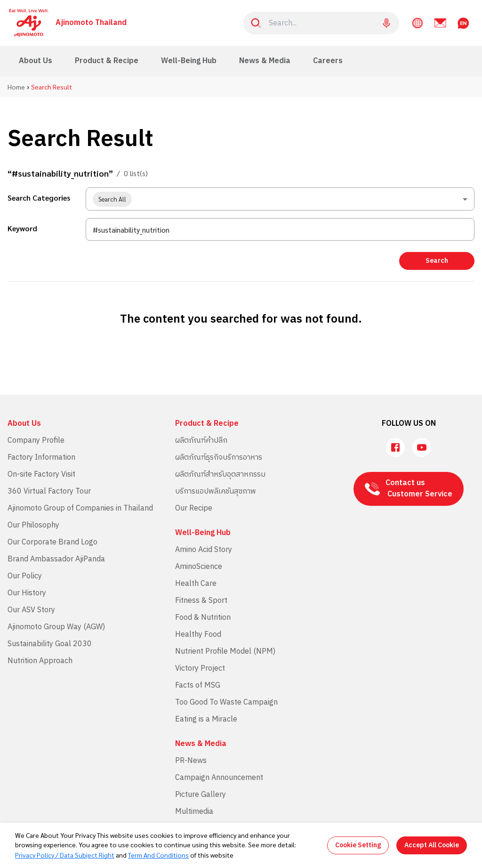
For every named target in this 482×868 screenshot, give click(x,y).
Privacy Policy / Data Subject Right (65, 855)
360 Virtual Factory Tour (49, 491)
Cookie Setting (358, 845)
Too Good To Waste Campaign (226, 702)
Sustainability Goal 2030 (50, 644)
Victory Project (200, 669)
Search (437, 261)
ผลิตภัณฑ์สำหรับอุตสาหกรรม (220, 475)
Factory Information (41, 458)
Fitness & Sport (201, 601)
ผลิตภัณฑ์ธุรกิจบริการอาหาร (219, 458)
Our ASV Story (31, 610)
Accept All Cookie (432, 845)
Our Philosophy (33, 525)
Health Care (196, 584)
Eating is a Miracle (206, 719)
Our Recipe (194, 508)
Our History (27, 593)
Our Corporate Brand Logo (52, 542)
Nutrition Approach (40, 661)
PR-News (191, 761)
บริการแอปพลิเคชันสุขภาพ (216, 491)
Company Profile (36, 441)
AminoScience (199, 567)
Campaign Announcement (219, 778)
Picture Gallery (201, 795)
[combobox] (280, 199)
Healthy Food (198, 635)
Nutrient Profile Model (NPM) (225, 652)
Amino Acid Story (204, 550)
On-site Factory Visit (41, 475)
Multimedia (194, 812)
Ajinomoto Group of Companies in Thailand (80, 508)
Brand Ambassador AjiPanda (56, 559)
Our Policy (25, 576)
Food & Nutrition (203, 618)
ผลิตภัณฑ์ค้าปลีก (201, 441)
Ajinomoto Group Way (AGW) (56, 627)
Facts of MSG (198, 685)
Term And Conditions (158, 855)
